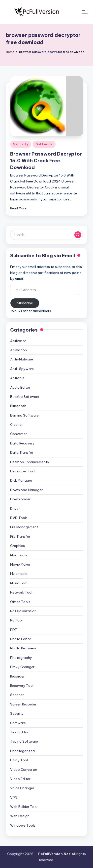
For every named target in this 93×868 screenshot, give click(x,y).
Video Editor (20, 779)
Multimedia (19, 574)
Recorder (17, 676)
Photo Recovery (23, 648)
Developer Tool (23, 471)
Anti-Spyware (22, 369)
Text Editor (19, 732)
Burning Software (24, 415)
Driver (15, 509)
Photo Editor (21, 639)
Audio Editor (20, 387)
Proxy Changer (22, 667)
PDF (14, 630)
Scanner (17, 695)
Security (21, 144)
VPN (14, 797)
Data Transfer (22, 452)
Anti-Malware (22, 359)
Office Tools (20, 602)
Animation (18, 350)
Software (44, 144)
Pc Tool (16, 620)
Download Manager (26, 490)
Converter (18, 434)
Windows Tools (23, 825)
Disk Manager (21, 480)
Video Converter (24, 770)
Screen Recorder (23, 704)
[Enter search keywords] (46, 235)
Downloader (20, 499)
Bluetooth (18, 406)
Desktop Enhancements (30, 462)
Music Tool (19, 583)
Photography (21, 658)
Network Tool (21, 592)
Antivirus (17, 378)
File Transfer (20, 536)
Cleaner (16, 425)
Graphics (17, 546)
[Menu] (85, 12)
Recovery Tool (22, 686)
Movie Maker (20, 564)
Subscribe (25, 303)
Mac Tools (19, 555)
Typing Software (24, 741)
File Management (24, 527)
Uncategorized (22, 751)
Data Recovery (22, 443)
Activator (18, 341)
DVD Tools (19, 518)
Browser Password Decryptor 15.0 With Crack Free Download (46, 161)
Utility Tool (19, 760)
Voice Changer (22, 788)
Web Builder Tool (24, 807)
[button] (78, 235)
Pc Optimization (23, 611)
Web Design (20, 816)
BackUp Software (25, 397)
